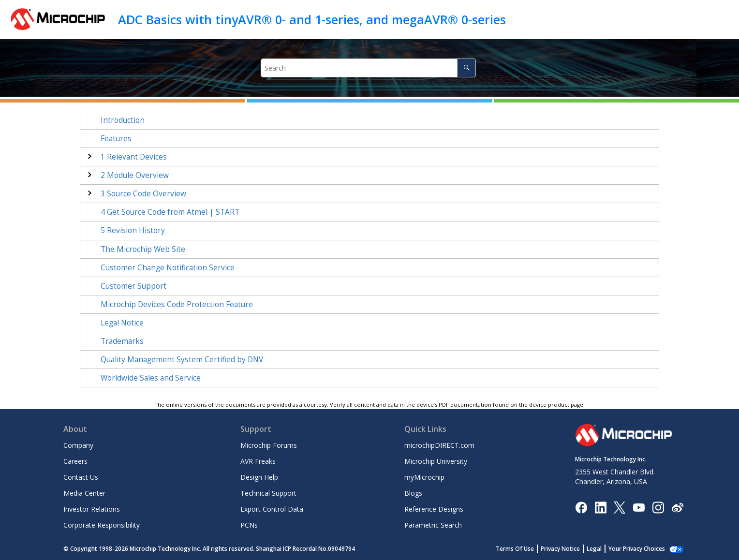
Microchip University (436, 461)
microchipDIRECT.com (439, 445)
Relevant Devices (134, 157)
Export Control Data (272, 509)
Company (78, 445)
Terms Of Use (515, 549)
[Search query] (368, 68)
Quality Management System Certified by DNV (182, 360)
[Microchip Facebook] (581, 507)
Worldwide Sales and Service (151, 378)
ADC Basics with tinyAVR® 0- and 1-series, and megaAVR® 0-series (312, 19)
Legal (594, 549)
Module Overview (135, 175)
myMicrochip (424, 477)
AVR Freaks (258, 461)
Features (116, 139)
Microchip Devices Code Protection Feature (177, 304)
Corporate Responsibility (102, 525)
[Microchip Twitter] (620, 507)
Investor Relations (92, 509)
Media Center (84, 493)
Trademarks (122, 341)
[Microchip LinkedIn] (600, 507)
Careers (75, 461)
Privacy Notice (560, 549)
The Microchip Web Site (143, 249)
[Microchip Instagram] (658, 507)
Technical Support (268, 493)
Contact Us (81, 477)
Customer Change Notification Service (168, 268)
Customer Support (133, 286)
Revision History (133, 230)
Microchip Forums (269, 445)
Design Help (259, 477)
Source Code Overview (143, 194)
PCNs (249, 525)
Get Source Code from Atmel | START (170, 212)
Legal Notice (122, 323)
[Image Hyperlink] (639, 507)
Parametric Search (433, 525)
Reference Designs (434, 509)
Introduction (123, 120)
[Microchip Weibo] (677, 507)
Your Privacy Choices (637, 549)
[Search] (466, 68)
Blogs (413, 493)
